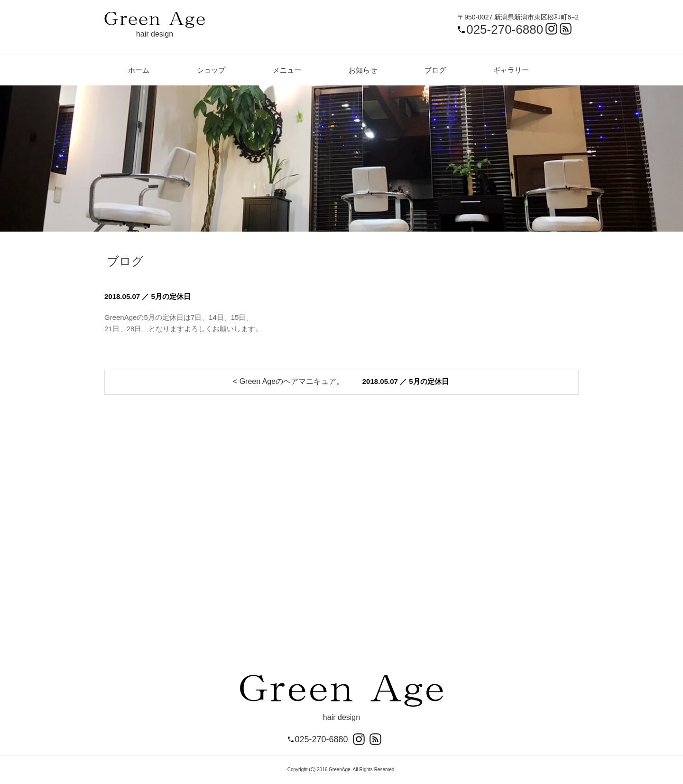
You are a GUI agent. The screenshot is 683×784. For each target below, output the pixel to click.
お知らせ (363, 70)
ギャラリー (511, 70)
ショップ (211, 70)
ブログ (435, 70)
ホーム (139, 70)
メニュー (287, 70)
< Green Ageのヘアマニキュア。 (288, 381)
